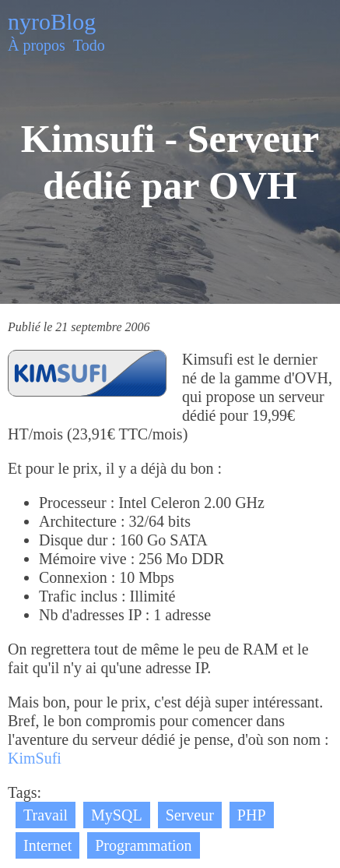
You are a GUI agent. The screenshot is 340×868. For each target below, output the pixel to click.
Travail (46, 815)
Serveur (190, 815)
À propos (37, 45)
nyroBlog (52, 21)
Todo (89, 45)
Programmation (143, 845)
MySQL (117, 815)
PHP (252, 815)
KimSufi (35, 758)
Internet (47, 845)
